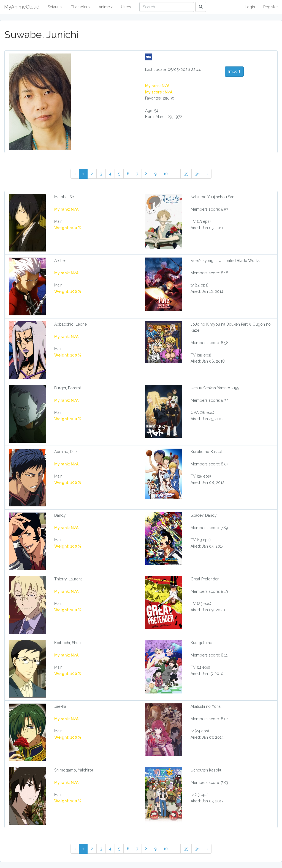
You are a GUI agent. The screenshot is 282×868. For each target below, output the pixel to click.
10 (166, 174)
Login (250, 7)
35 (186, 174)
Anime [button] (106, 7)
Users (126, 7)
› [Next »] (207, 174)
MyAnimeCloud (22, 7)
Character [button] (80, 7)
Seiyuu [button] (55, 7)
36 (197, 174)
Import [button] (234, 71)
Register (271, 7)
